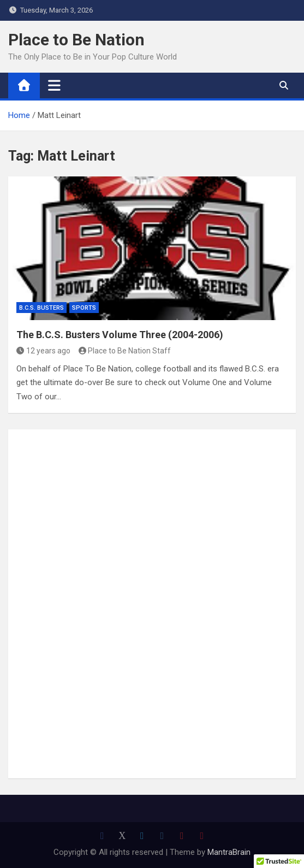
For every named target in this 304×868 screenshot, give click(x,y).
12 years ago (43, 351)
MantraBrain (229, 852)
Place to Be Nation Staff (125, 351)
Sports (84, 308)
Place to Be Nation (76, 40)
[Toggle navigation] (54, 85)
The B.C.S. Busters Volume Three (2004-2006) (120, 335)
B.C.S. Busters (41, 308)
